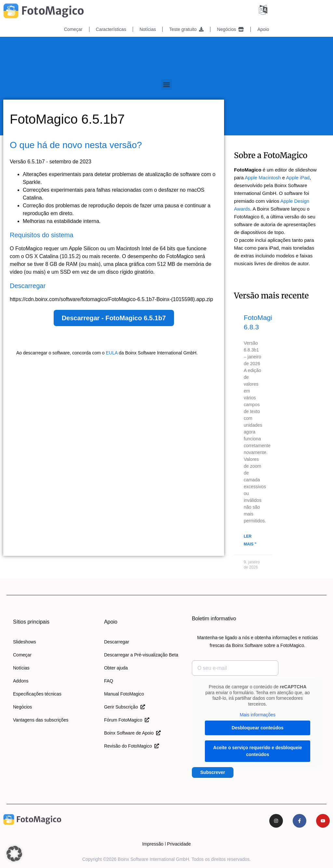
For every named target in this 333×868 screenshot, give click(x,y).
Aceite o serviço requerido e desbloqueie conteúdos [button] (257, 751)
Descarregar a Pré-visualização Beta (141, 655)
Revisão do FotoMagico (132, 746)
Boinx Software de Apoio (132, 733)
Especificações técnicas (37, 694)
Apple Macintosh (263, 178)
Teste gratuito (186, 29)
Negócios (230, 29)
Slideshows (25, 642)
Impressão (153, 844)
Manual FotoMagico (124, 694)
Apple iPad (298, 178)
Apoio (263, 29)
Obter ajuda (116, 668)
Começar (73, 29)
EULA (112, 353)
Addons (21, 681)
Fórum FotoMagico (127, 720)
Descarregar (117, 642)
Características (111, 29)
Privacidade (179, 844)
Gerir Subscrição (125, 707)
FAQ (109, 681)
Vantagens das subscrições (41, 720)
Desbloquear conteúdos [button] (257, 728)
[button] (167, 84)
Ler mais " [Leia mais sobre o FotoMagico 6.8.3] (250, 540)
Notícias (148, 29)
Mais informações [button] (258, 715)
